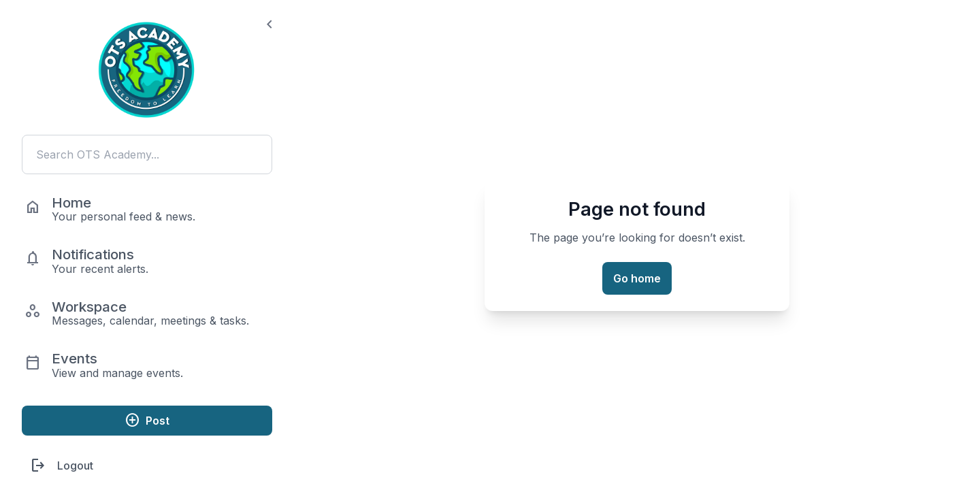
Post (147, 420)
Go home (637, 278)
